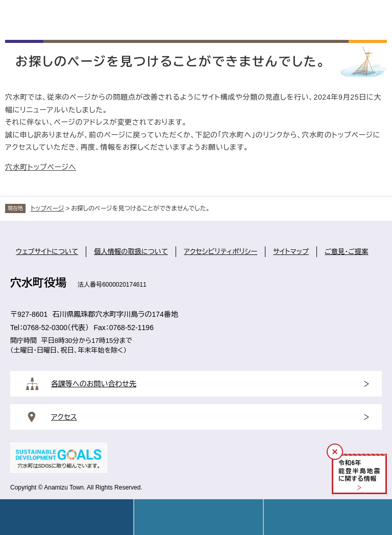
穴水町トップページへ (41, 167)
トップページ (47, 208)
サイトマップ (291, 252)
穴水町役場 (38, 283)
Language (198, 517)
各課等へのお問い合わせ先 (94, 384)
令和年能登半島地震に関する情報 (359, 471)
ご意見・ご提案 (347, 252)
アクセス (64, 417)
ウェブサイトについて (47, 252)
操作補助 (328, 517)
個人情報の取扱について (131, 252)
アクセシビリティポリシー (220, 252)
